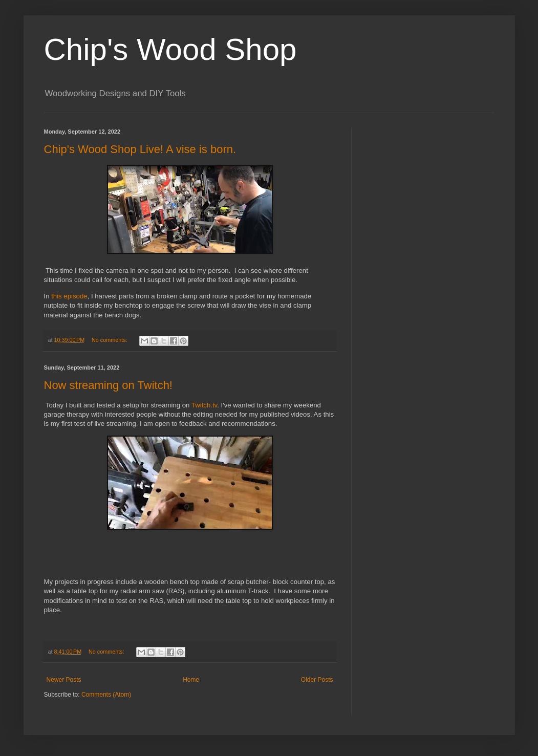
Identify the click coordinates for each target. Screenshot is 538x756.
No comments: (110, 340)
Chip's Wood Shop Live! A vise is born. (140, 149)
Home (191, 680)
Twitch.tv (204, 405)
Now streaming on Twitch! (108, 385)
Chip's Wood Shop (170, 49)
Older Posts (317, 680)
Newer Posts (64, 680)
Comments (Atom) (106, 695)
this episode (69, 296)
